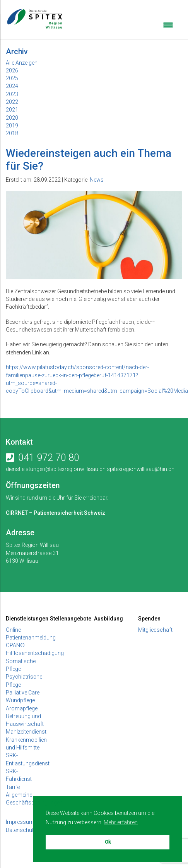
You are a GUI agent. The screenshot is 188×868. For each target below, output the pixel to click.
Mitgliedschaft (155, 630)
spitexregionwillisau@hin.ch (140, 469)
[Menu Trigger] (168, 24)
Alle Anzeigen (22, 63)
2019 (12, 125)
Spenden (149, 619)
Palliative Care (23, 693)
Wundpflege (20, 700)
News (97, 180)
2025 (12, 78)
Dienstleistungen (24, 619)
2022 (12, 102)
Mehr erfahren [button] (121, 822)
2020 (12, 118)
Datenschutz (21, 830)
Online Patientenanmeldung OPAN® (31, 638)
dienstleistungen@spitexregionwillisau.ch (56, 469)
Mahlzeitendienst (26, 732)
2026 (12, 70)
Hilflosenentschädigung (35, 653)
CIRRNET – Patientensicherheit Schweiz (56, 513)
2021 (12, 110)
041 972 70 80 (49, 458)
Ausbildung (109, 619)
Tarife (13, 787)
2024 (12, 86)
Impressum (20, 822)
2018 (12, 133)
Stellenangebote (68, 619)
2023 (12, 94)
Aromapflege (22, 708)
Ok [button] (108, 842)
